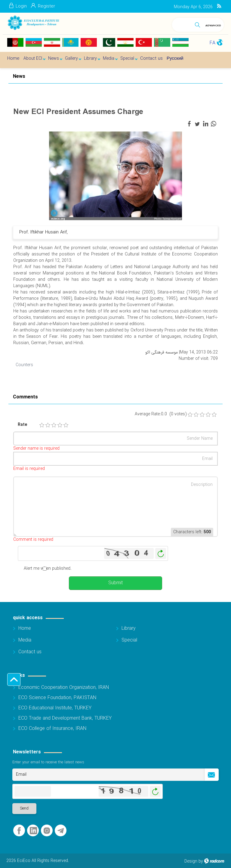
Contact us (30, 652)
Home (25, 628)
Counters (24, 365)
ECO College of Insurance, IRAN (52, 729)
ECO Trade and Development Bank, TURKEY (65, 718)
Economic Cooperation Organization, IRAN (64, 687)
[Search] (182, 24)
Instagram (47, 831)
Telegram (61, 831)
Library (129, 628)
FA (213, 43)
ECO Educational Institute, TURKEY (55, 708)
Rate (22, 425)
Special (129, 640)
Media (25, 640)
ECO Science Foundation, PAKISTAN (57, 698)
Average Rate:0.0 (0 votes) (161, 414)
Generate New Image (161, 554)
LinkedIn (33, 831)
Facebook (19, 831)
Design (191, 861)
